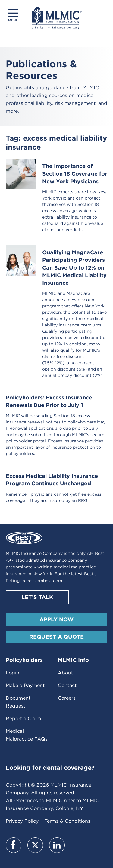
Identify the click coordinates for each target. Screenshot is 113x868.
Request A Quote (56, 637)
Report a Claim (23, 718)
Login (13, 673)
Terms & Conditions (67, 821)
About (65, 673)
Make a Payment (25, 685)
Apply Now (56, 619)
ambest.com (49, 581)
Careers (67, 698)
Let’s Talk (37, 597)
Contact (67, 685)
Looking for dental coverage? (50, 768)
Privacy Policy (22, 821)
